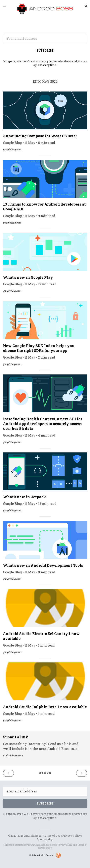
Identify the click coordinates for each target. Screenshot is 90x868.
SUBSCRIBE (45, 50)
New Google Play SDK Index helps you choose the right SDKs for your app (39, 348)
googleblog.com (12, 149)
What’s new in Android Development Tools (43, 565)
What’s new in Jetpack (25, 497)
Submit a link (16, 737)
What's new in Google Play (28, 277)
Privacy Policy (72, 836)
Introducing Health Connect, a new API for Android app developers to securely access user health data (43, 424)
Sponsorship (45, 839)
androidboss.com (13, 755)
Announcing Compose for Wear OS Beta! (40, 136)
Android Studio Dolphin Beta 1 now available (45, 707)
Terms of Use (52, 836)
